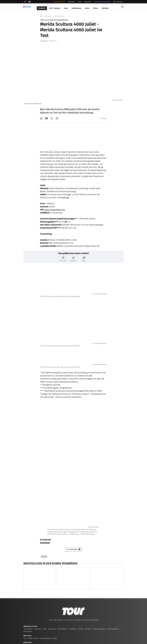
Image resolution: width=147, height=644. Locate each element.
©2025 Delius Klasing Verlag (32, 640)
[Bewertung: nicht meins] (63, 257)
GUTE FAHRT (91, 633)
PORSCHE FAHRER (29, 635)
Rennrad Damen (59, 40)
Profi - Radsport (55, 8)
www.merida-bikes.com (55, 208)
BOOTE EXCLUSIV (58, 633)
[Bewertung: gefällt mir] (73, 257)
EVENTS (39, 635)
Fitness (96, 8)
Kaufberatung (76, 8)
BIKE (71, 633)
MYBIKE (83, 633)
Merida (44, 522)
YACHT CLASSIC (40, 633)
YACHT (31, 633)
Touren (87, 8)
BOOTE (48, 633)
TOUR (76, 633)
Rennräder (42, 8)
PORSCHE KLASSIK (116, 633)
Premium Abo (59, 2)
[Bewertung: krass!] (84, 257)
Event (66, 8)
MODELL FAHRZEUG (103, 633)
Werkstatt (105, 8)
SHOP (25, 633)
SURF (67, 633)
